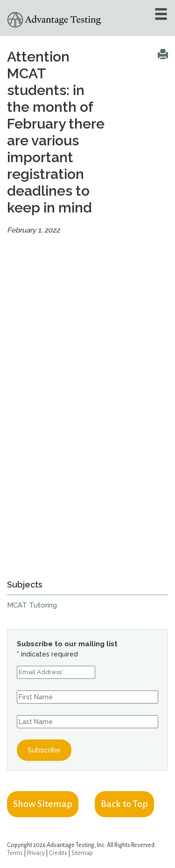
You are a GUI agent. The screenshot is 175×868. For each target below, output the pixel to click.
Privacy (36, 853)
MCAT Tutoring (32, 605)
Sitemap (82, 853)
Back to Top (124, 804)
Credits (58, 853)
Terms (15, 853)
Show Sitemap (43, 804)
